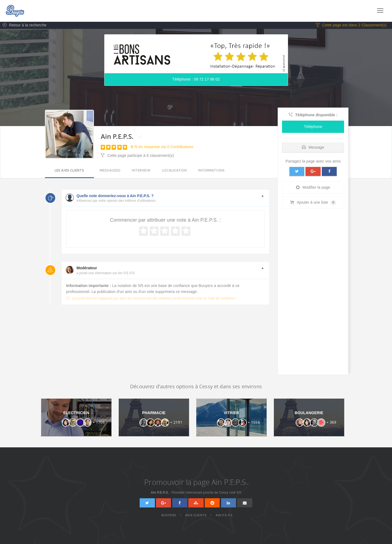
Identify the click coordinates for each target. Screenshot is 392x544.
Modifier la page (313, 188)
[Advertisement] (313, 294)
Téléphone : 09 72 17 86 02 (196, 80)
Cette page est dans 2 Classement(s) (351, 26)
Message (313, 148)
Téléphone (313, 127)
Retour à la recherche (23, 26)
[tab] (313, 147)
